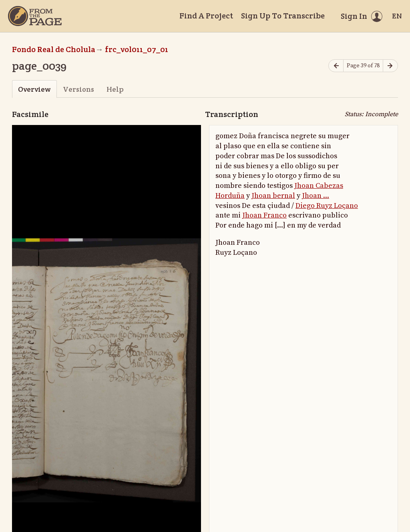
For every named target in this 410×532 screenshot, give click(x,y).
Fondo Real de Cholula (54, 49)
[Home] (35, 16)
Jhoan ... (316, 196)
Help (115, 89)
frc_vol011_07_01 (137, 49)
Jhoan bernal (273, 196)
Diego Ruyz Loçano (327, 206)
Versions (78, 89)
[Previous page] (336, 66)
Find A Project (206, 16)
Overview (34, 89)
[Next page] (390, 66)
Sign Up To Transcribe (283, 16)
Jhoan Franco (264, 215)
